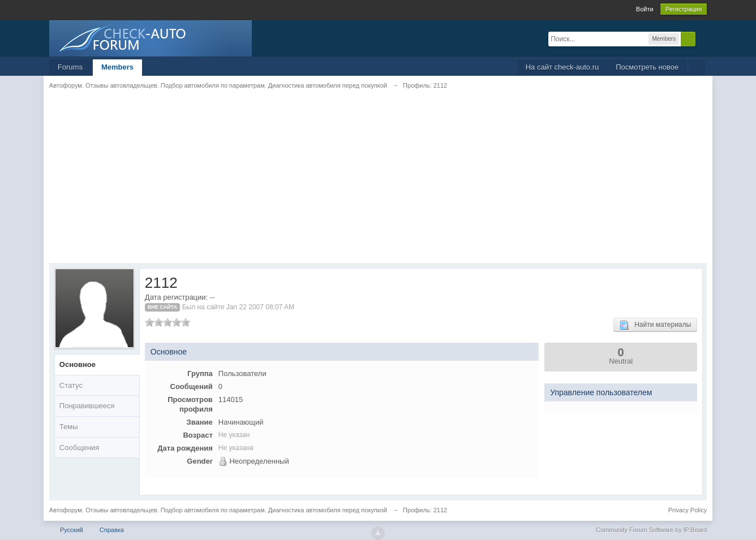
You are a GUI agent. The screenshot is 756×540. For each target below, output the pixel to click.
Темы (69, 427)
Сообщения (80, 448)
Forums (70, 67)
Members (117, 67)
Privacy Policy (688, 510)
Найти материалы (655, 325)
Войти (645, 9)
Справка (112, 530)
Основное (78, 364)
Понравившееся (87, 406)
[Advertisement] (378, 184)
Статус (71, 385)
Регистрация (684, 9)
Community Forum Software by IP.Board (651, 530)
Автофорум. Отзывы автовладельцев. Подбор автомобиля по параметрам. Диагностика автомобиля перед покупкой (218, 510)
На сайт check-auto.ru (562, 67)
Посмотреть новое (647, 67)
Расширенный (702, 38)
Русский (72, 530)
